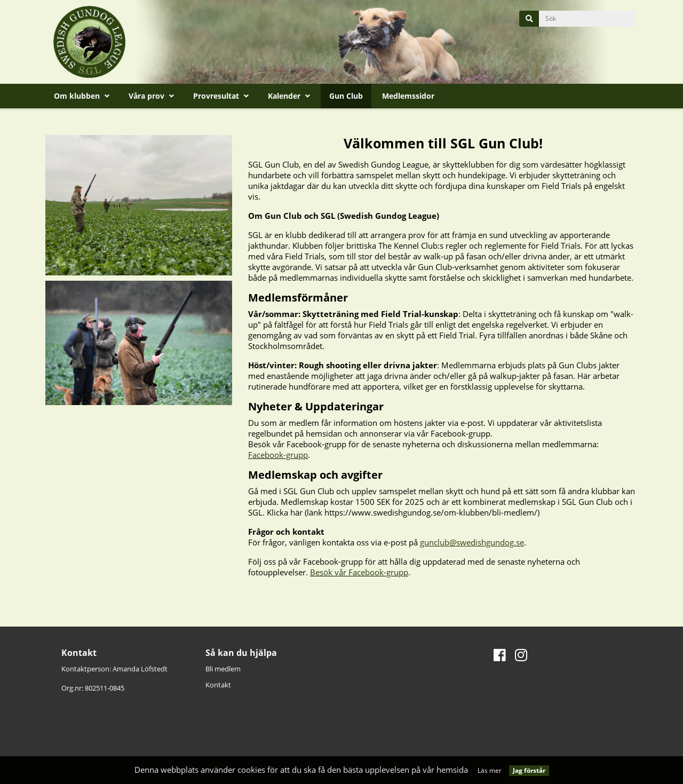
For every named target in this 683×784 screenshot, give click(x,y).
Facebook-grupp (278, 455)
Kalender (289, 96)
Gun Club (346, 96)
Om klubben (82, 96)
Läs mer (490, 770)
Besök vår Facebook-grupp (359, 572)
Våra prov (151, 96)
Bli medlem (223, 669)
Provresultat (221, 96)
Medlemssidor (408, 96)
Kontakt (218, 685)
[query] (587, 19)
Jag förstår (529, 770)
